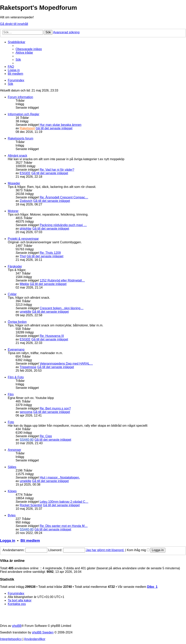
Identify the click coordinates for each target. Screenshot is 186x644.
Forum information (20, 97)
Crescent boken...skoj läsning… (62, 308)
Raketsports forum (21, 138)
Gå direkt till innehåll (14, 24)
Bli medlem (30, 541)
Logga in (8, 541)
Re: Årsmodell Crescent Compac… (64, 197)
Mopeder (14, 183)
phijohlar (26, 229)
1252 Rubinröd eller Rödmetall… (62, 280)
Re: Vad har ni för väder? (57, 170)
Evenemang (16, 350)
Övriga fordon (17, 322)
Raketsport (27, 128)
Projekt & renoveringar (23, 239)
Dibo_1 (152, 587)
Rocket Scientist (31, 505)
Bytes (12, 515)
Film (11, 394)
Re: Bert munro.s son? (55, 408)
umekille (25, 312)
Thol (23, 256)
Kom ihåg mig (138, 550)
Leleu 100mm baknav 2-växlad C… (64, 502)
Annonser (15, 450)
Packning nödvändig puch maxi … (63, 225)
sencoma (26, 412)
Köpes (12, 491)
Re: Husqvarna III (52, 336)
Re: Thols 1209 (50, 253)
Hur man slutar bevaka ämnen (61, 125)
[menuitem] (29, 49)
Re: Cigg (46, 436)
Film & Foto (16, 377)
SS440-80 (27, 440)
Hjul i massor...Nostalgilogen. (60, 477)
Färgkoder (15, 266)
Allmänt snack (18, 156)
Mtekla (24, 284)
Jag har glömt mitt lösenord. (105, 550)
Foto (11, 422)
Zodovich (26, 201)
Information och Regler (24, 114)
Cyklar (12, 294)
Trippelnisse (28, 367)
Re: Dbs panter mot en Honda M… (64, 526)
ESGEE (25, 173)
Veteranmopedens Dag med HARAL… (66, 364)
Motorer (13, 211)
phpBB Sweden (43, 632)
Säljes (12, 467)
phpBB (17, 626)
